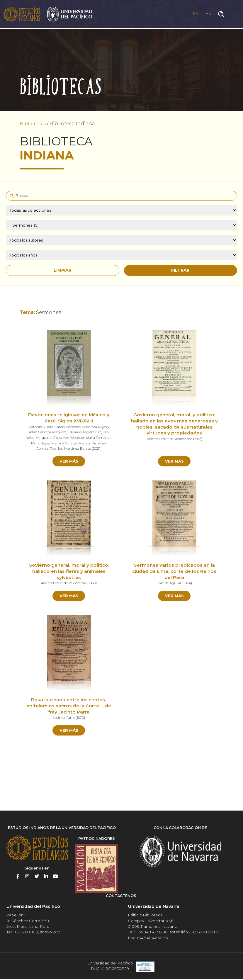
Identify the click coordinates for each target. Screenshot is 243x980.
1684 (188, 584)
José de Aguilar (169, 584)
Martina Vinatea (81, 443)
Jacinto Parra (63, 719)
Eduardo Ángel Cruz (86, 432)
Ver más (69, 461)
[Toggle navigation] (234, 14)
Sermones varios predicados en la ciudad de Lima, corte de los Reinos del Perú (174, 572)
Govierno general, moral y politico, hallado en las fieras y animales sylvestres (69, 572)
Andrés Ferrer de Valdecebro (169, 439)
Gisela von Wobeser (77, 438)
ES (194, 14)
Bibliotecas (33, 124)
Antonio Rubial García (45, 427)
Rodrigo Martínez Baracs (78, 448)
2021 (105, 448)
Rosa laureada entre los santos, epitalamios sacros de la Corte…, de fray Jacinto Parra (69, 707)
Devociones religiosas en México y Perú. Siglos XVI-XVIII (69, 418)
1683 (199, 439)
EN (208, 14)
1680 (93, 584)
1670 (81, 719)
